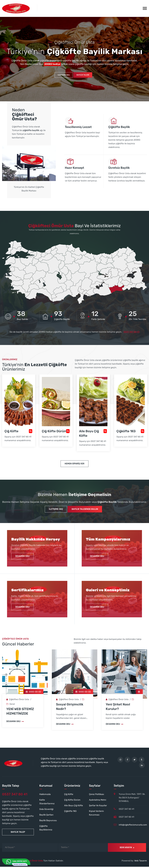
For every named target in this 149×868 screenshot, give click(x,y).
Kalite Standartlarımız (47, 803)
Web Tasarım (140, 862)
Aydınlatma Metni (98, 801)
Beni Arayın (127, 849)
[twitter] (134, 761)
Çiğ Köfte (69, 796)
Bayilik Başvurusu (48, 822)
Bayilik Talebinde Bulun (85, 510)
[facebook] (127, 761)
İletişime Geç (64, 76)
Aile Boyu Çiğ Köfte (74, 807)
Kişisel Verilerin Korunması (97, 814)
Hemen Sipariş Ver (74, 465)
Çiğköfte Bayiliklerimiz (46, 829)
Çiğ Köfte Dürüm (72, 801)
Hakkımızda (45, 796)
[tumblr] (142, 761)
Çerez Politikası (97, 796)
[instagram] (120, 761)
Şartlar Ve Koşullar (98, 807)
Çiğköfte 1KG (71, 812)
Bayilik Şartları (47, 816)
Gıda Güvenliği (47, 810)
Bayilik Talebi (83, 76)
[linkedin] (142, 767)
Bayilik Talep (18, 833)
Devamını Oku (23, 557)
